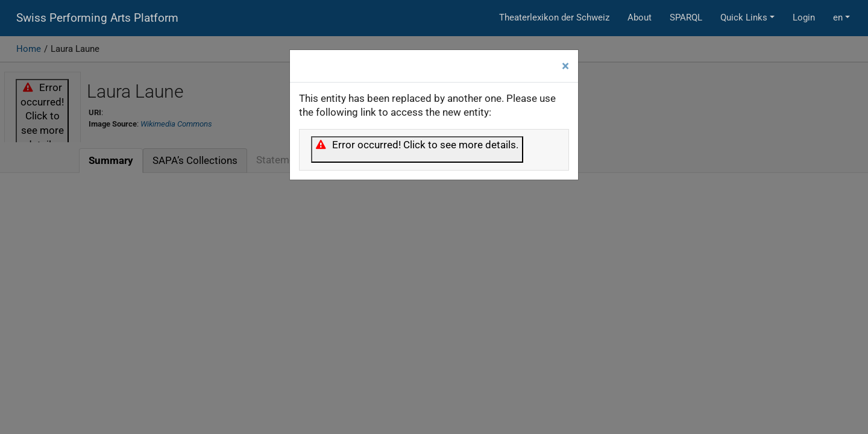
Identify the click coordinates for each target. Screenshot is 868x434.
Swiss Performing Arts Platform (97, 18)
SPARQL (686, 17)
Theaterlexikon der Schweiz (554, 17)
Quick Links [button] (744, 17)
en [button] (838, 17)
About (640, 17)
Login (804, 17)
